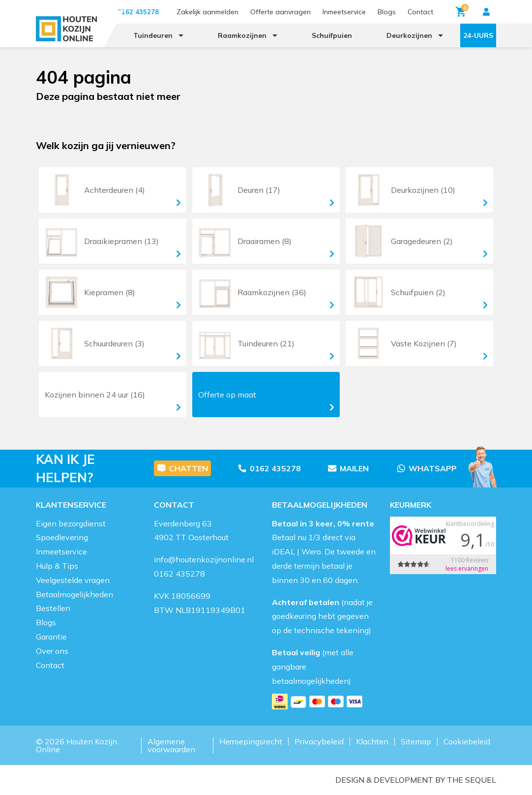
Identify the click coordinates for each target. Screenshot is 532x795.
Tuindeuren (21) (265, 343)
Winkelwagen (462, 10)
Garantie (51, 637)
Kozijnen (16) (113, 399)
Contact (420, 12)
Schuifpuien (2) (418, 292)
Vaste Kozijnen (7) (418, 343)
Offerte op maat (266, 400)
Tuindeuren (153, 35)
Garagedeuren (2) (418, 241)
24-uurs (478, 35)
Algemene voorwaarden (171, 745)
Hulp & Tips (57, 566)
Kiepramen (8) (111, 292)
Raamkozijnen (242, 35)
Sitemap (416, 741)
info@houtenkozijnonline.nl (204, 559)
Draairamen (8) (265, 241)
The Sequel (472, 780)
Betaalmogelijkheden (74, 594)
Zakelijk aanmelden (207, 12)
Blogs (387, 12)
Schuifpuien (332, 35)
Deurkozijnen (409, 35)
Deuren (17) (265, 190)
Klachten (372, 741)
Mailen (348, 468)
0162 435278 (269, 468)
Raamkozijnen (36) (265, 292)
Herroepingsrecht (251, 741)
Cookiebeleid (467, 741)
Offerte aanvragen (281, 12)
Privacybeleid (319, 741)
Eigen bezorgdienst (71, 523)
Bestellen (53, 608)
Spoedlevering (62, 537)
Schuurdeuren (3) (111, 343)
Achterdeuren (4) (111, 190)
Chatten (182, 468)
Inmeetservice (344, 12)
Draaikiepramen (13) (111, 241)
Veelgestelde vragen (73, 580)
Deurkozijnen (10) (418, 190)
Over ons (52, 651)
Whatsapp (427, 468)
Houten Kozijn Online (76, 745)
